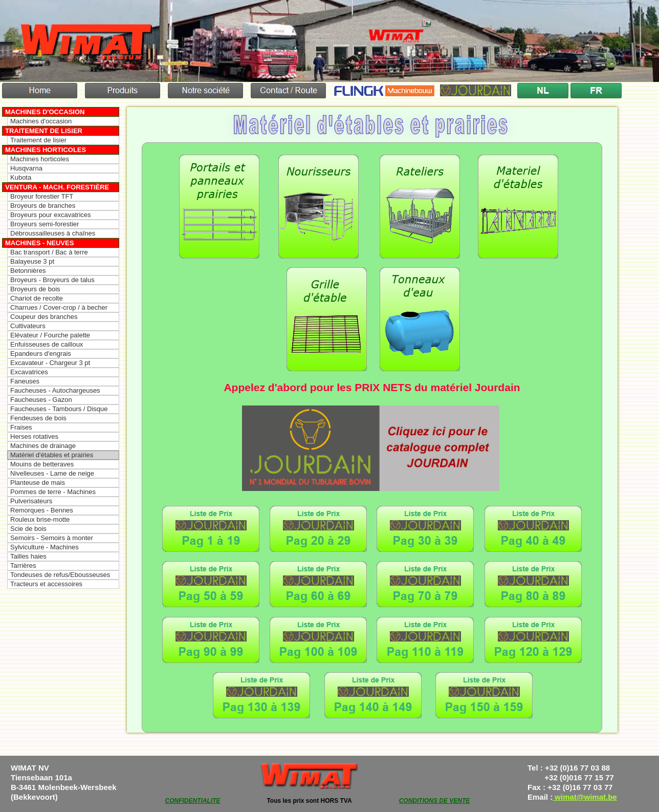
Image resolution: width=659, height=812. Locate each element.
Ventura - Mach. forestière (57, 187)
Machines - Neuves (39, 243)
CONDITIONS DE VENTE (435, 801)
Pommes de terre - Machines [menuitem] (53, 492)
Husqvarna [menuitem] (26, 168)
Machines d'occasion (45, 112)
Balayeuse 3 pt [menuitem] (32, 261)
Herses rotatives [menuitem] (34, 436)
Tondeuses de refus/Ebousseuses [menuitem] (60, 575)
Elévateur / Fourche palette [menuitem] (50, 335)
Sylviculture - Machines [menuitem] (45, 547)
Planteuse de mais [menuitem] (38, 483)
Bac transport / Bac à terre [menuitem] (49, 252)
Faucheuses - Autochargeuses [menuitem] (55, 390)
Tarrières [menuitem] (23, 565)
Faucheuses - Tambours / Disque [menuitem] (59, 409)
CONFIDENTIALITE (193, 801)
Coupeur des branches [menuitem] (44, 317)
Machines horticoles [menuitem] (40, 159)
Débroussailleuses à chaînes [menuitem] (53, 233)
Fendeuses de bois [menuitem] (38, 418)
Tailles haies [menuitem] (28, 556)
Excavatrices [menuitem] (29, 372)
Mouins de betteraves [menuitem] (42, 464)
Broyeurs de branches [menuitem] (43, 206)
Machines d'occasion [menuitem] (41, 121)
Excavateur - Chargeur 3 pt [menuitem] (50, 363)
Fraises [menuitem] (21, 427)
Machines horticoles (46, 150)
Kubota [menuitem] (21, 177)
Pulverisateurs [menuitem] (31, 501)
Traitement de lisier (44, 131)
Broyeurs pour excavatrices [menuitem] (51, 215)
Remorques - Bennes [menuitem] (42, 510)
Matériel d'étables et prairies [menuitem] (52, 455)
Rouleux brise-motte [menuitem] (40, 519)
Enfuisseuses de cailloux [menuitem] (47, 344)
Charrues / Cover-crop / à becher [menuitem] (59, 307)
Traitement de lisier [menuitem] (38, 140)
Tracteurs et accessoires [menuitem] (46, 584)
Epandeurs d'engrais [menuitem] (41, 354)
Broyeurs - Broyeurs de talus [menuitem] (52, 280)
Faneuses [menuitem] (25, 381)
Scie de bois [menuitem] (28, 529)
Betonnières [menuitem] (28, 271)
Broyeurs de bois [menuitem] (35, 289)
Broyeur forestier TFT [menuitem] (42, 196)
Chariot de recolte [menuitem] (37, 298)
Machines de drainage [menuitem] (43, 446)
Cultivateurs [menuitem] (28, 326)
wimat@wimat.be (585, 797)
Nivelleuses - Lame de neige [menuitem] (52, 473)
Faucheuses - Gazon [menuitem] (41, 400)
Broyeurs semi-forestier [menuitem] (45, 224)
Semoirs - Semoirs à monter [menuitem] (52, 538)
